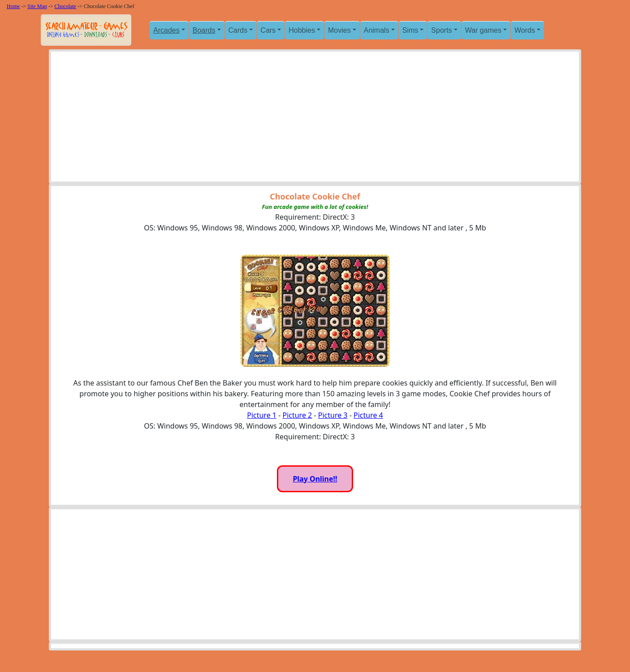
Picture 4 (368, 415)
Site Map (37, 6)
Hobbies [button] (302, 30)
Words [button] (525, 30)
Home (13, 6)
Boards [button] (204, 30)
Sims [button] (410, 30)
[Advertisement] (315, 119)
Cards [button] (238, 30)
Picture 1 (262, 415)
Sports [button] (441, 30)
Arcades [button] (166, 30)
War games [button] (483, 30)
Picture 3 (333, 415)
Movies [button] (339, 30)
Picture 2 (297, 415)
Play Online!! (315, 479)
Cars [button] (268, 30)
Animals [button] (377, 30)
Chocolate (66, 6)
